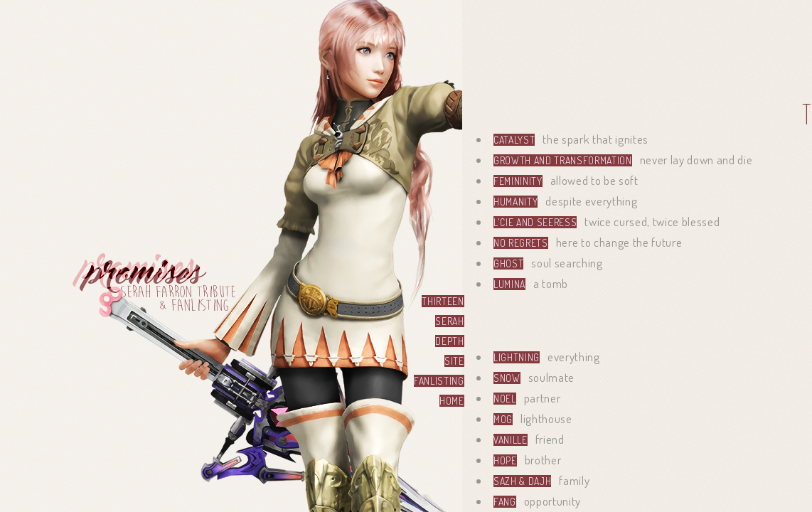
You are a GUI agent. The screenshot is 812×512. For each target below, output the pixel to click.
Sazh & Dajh (522, 481)
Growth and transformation (563, 160)
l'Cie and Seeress (535, 222)
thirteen (443, 301)
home (452, 401)
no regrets (521, 243)
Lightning (517, 357)
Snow (507, 378)
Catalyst (514, 140)
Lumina (509, 284)
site (454, 361)
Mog (503, 419)
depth (449, 341)
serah (449, 321)
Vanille (511, 440)
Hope (505, 460)
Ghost (508, 263)
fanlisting (439, 381)
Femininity (518, 181)
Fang (505, 502)
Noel (505, 399)
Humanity (515, 202)
